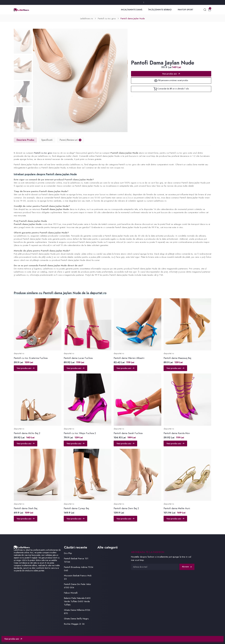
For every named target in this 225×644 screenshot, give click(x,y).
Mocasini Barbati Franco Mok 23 (78, 577)
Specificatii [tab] (47, 140)
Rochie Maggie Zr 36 (74, 624)
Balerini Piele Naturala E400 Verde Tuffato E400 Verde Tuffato (77, 601)
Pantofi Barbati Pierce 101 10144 (76, 560)
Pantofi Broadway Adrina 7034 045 (79, 569)
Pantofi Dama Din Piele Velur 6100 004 (77, 586)
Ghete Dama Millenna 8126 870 (77, 612)
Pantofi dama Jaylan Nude (133, 18)
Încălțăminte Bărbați (160, 10)
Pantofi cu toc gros (107, 18)
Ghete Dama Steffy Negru (76, 619)
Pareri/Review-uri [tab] (71, 140)
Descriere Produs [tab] (25, 140)
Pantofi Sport (186, 10)
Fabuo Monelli (71, 593)
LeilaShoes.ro (87, 18)
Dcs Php (68, 553)
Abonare (187, 567)
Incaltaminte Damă (132, 10)
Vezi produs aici (171, 74)
